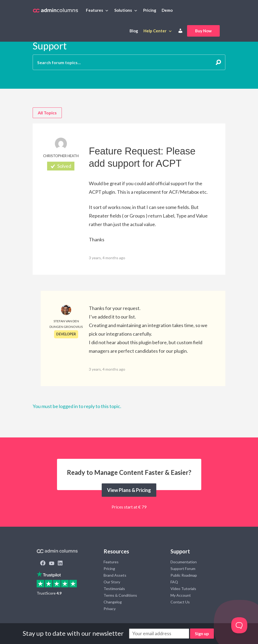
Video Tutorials (183, 589)
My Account (181, 595)
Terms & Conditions (120, 595)
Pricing (150, 10)
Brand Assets (115, 575)
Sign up (202, 633)
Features (94, 10)
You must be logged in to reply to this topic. (77, 406)
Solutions (123, 10)
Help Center (155, 31)
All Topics (47, 113)
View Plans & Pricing (129, 490)
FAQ (174, 582)
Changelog (113, 602)
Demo (167, 10)
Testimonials (114, 589)
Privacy (110, 609)
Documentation (184, 562)
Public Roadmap (184, 575)
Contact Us (180, 602)
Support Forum (183, 569)
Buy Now (203, 31)
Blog (134, 31)
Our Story (112, 582)
